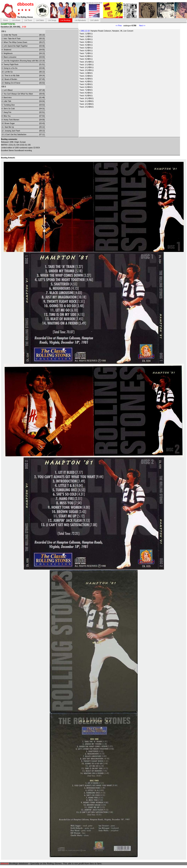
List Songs (52, 20)
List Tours (28, 20)
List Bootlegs (65, 20)
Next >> (141, 26)
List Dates (40, 20)
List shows (16, 20)
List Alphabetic (80, 20)
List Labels (94, 20)
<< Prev (119, 26)
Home (6, 20)
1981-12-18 (85, 31)
